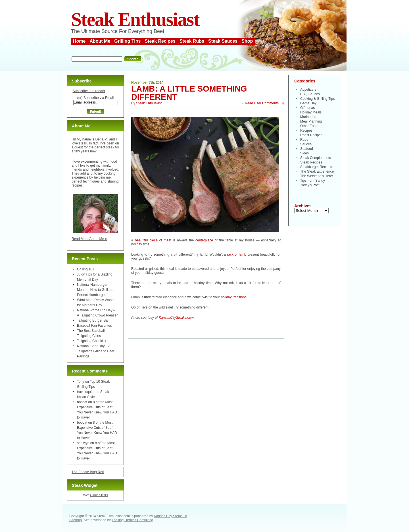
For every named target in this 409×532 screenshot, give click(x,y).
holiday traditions (234, 297)
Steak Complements (316, 158)
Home (79, 41)
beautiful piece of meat (153, 240)
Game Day (308, 103)
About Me (100, 41)
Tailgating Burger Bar (93, 320)
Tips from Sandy (313, 181)
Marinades (308, 117)
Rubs (304, 140)
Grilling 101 (86, 269)
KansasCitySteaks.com (176, 318)
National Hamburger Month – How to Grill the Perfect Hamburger (95, 290)
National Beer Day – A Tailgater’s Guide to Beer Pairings (96, 351)
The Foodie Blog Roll (88, 472)
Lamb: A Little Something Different (189, 93)
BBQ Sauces (310, 94)
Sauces (306, 144)
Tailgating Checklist (92, 341)
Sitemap (76, 520)
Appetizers (308, 90)
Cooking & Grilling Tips (317, 99)
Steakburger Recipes (316, 167)
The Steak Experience (317, 171)
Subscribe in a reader (89, 91)
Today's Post (310, 185)
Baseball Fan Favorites (94, 326)
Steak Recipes (160, 41)
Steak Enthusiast (135, 19)
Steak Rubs (192, 41)
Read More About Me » (89, 239)
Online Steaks (99, 495)
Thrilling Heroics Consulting (132, 520)
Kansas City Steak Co (171, 516)
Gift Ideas (307, 108)
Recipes (306, 131)
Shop (247, 41)
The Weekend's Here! (317, 176)
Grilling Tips (127, 41)
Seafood (307, 149)
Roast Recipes (311, 135)
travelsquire (86, 392)
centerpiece (204, 240)
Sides (304, 153)
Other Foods (310, 126)
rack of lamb (236, 254)
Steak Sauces (223, 41)
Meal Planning (311, 121)
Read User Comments (262, 103)
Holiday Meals (311, 112)
